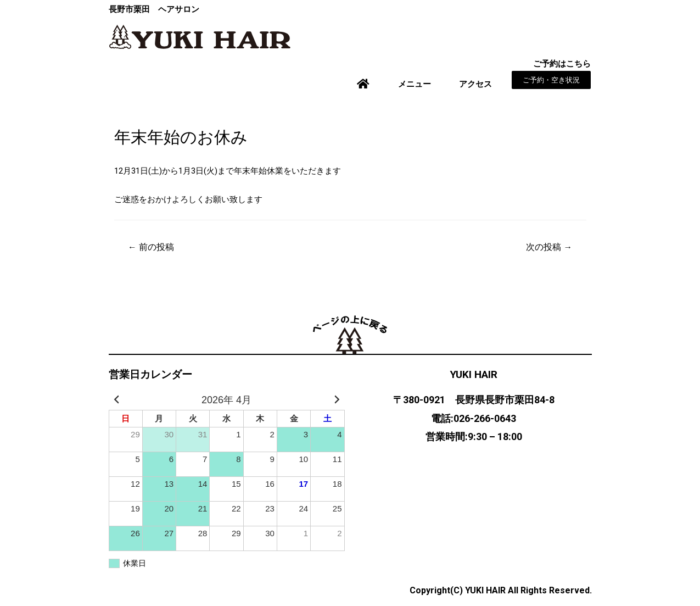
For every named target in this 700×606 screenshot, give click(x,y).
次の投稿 (549, 247)
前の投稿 (151, 247)
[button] (551, 80)
